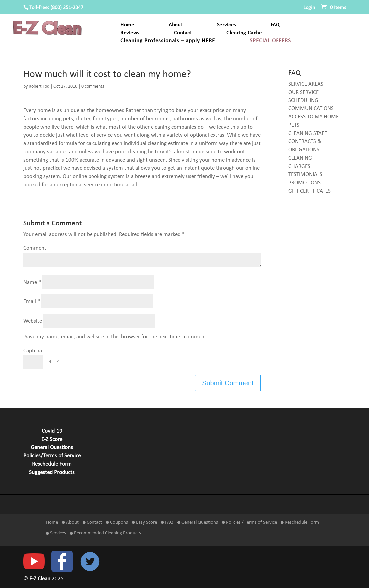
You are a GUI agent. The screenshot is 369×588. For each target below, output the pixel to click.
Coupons (117, 523)
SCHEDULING (303, 101)
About (176, 25)
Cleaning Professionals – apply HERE (168, 41)
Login (309, 8)
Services (226, 25)
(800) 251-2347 (67, 8)
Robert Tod (39, 86)
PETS (294, 125)
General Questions (52, 448)
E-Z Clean (40, 579)
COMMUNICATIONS (311, 109)
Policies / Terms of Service (249, 523)
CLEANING (300, 158)
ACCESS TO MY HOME (314, 117)
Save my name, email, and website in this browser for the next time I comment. (116, 337)
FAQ (275, 25)
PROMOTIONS (305, 183)
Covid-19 (52, 431)
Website (33, 321)
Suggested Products (52, 473)
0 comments (93, 86)
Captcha (33, 351)
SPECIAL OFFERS (270, 41)
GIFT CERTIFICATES (310, 191)
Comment (35, 248)
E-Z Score (52, 440)
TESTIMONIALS (305, 175)
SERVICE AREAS (306, 84)
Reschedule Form (52, 464)
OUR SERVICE (304, 93)
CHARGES (299, 167)
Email (32, 302)
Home (127, 25)
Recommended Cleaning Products (105, 533)
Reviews (130, 33)
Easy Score (145, 523)
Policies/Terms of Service (52, 456)
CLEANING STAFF (308, 134)
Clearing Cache (244, 33)
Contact (183, 33)
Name (32, 282)
